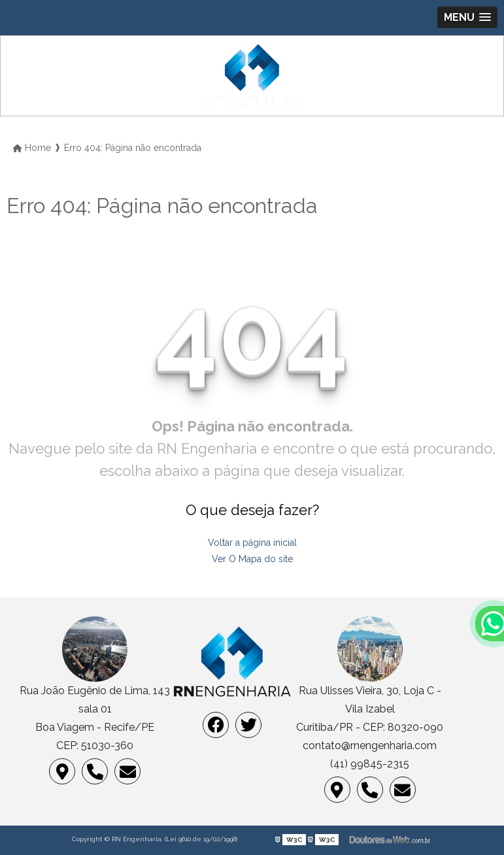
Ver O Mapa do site (252, 559)
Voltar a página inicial (252, 543)
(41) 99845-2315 (370, 764)
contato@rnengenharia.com (370, 746)
